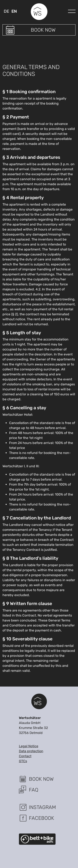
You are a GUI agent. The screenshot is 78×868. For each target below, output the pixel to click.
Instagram (42, 807)
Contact (25, 756)
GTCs (23, 761)
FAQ (34, 790)
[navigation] (72, 10)
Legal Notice (29, 746)
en (14, 11)
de (6, 11)
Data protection (31, 751)
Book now (43, 30)
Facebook (41, 818)
